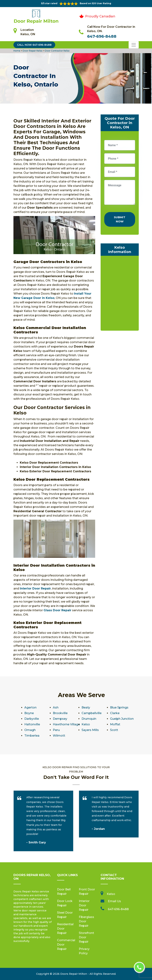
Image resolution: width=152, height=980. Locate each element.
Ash (56, 707)
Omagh (30, 730)
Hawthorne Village (66, 724)
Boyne (29, 713)
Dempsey (60, 719)
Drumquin (89, 719)
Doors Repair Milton (74, 974)
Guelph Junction (122, 719)
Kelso (86, 724)
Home (17, 51)
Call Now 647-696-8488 (34, 45)
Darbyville (32, 719)
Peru (56, 730)
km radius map (120, 294)
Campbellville (92, 713)
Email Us (114, 901)
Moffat (115, 724)
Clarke (115, 713)
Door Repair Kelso (32, 51)
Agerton (30, 707)
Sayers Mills (90, 730)
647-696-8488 (102, 36)
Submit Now (120, 219)
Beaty (86, 707)
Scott (114, 730)
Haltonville (32, 724)
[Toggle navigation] (134, 45)
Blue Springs (119, 707)
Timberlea (32, 736)
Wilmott (59, 736)
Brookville (60, 713)
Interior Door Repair (84, 905)
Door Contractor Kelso (57, 51)
